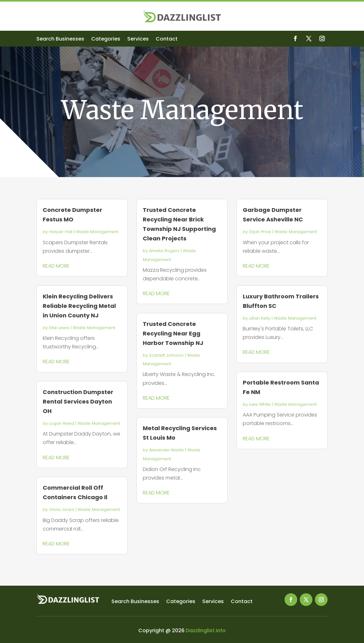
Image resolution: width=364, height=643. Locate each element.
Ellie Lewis (59, 328)
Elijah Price (260, 232)
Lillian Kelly (260, 318)
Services (138, 40)
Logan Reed (62, 423)
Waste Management (97, 232)
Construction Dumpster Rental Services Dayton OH (78, 401)
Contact (167, 40)
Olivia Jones (62, 509)
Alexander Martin (166, 450)
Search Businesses (60, 40)
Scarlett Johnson (166, 355)
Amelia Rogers (164, 251)
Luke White (260, 404)
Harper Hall (61, 232)
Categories (106, 40)
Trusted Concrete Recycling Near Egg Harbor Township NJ (173, 333)
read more (56, 266)
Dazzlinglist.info (206, 630)
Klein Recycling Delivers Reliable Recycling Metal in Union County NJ (79, 306)
